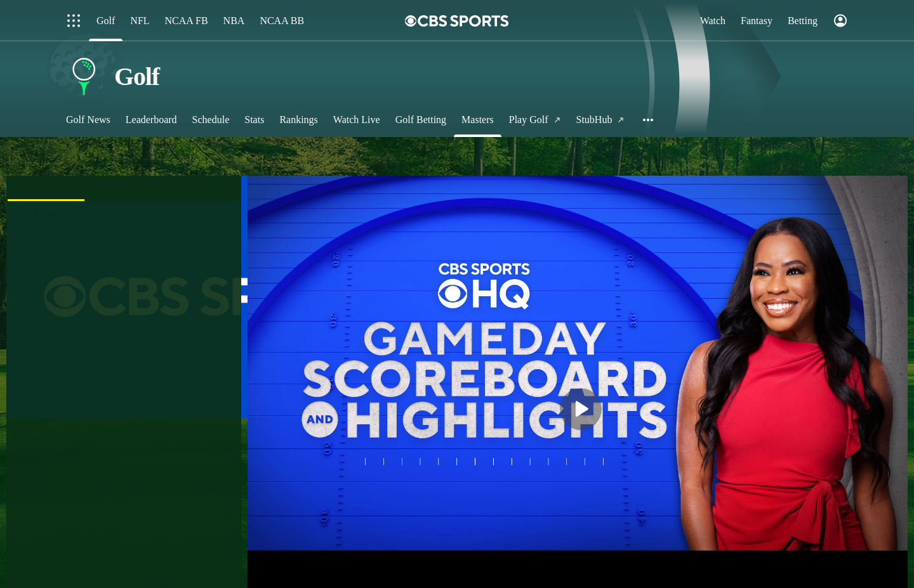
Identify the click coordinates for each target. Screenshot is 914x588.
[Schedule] (211, 120)
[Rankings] (298, 120)
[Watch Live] (357, 120)
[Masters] (478, 120)
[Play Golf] (535, 120)
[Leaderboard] (151, 120)
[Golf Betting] (421, 120)
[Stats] (254, 120)
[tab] (47, 188)
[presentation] (47, 188)
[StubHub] (601, 120)
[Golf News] (88, 120)
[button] (649, 120)
